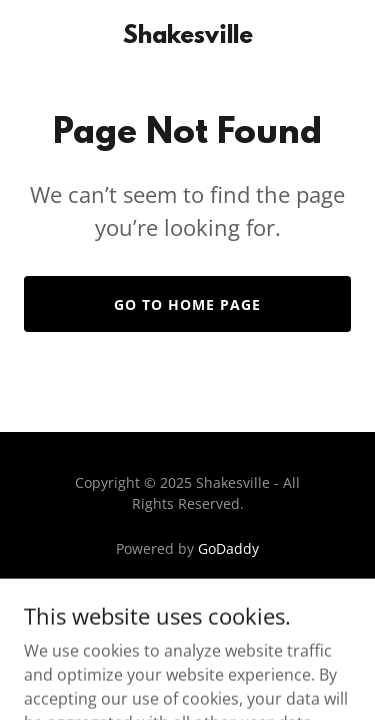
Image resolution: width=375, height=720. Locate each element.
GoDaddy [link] (228, 548)
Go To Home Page (187, 304)
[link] (188, 37)
